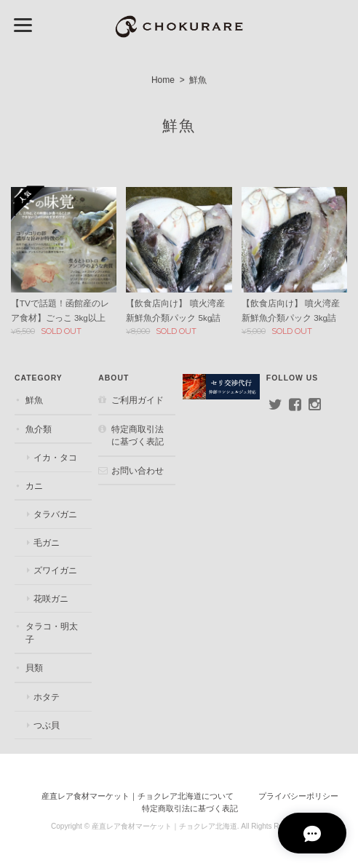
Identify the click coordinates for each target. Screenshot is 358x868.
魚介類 (38, 429)
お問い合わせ (138, 470)
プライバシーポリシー (298, 796)
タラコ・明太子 (51, 633)
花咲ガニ (50, 598)
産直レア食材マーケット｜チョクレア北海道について (138, 796)
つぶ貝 (46, 725)
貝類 (33, 668)
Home (163, 80)
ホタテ (46, 697)
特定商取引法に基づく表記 (138, 435)
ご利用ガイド (138, 400)
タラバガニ (55, 515)
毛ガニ (46, 542)
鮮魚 (33, 400)
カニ (33, 486)
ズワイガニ (55, 571)
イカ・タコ (55, 457)
